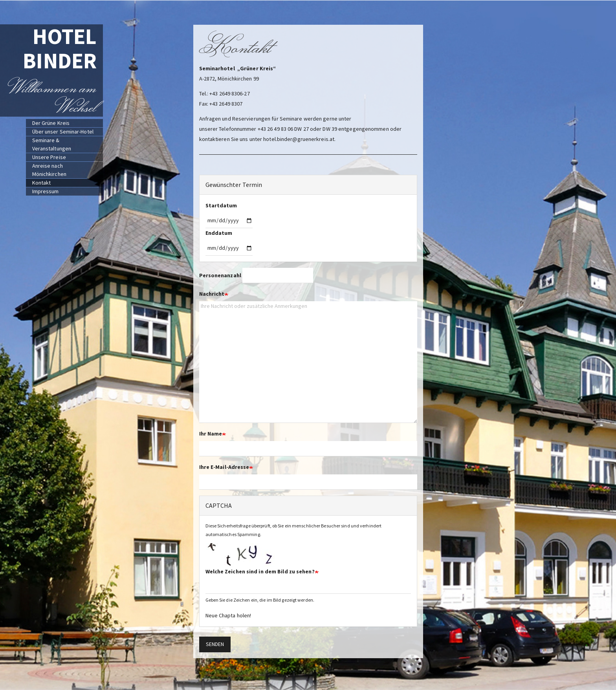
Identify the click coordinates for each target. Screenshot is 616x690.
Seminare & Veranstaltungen (52, 144)
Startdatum (221, 205)
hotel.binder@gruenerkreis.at (299, 139)
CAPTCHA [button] (219, 505)
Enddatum (219, 233)
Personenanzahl (220, 275)
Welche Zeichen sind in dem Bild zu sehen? (260, 571)
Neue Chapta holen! (228, 615)
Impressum (46, 191)
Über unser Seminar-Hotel (63, 132)
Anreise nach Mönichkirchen (49, 170)
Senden (215, 644)
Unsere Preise (49, 157)
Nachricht (212, 294)
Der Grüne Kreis (51, 123)
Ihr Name (211, 434)
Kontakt (42, 183)
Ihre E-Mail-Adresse (224, 467)
